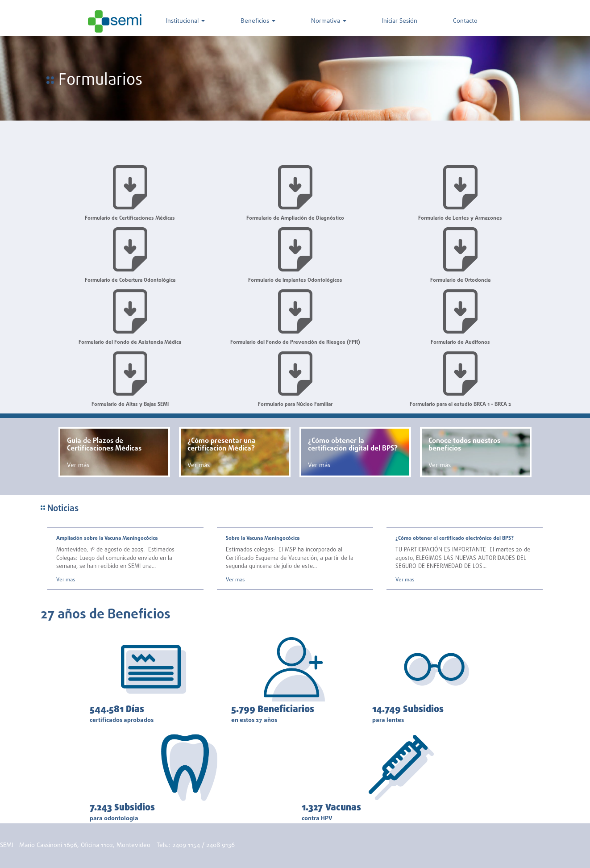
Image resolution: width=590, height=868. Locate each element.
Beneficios (258, 21)
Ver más (78, 465)
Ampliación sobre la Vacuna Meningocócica (107, 538)
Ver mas (66, 580)
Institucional (185, 21)
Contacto (465, 21)
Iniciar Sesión (400, 21)
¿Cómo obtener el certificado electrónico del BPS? (455, 538)
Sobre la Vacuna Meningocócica (263, 538)
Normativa (329, 21)
